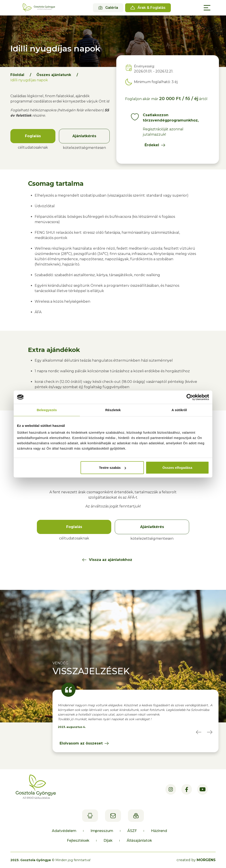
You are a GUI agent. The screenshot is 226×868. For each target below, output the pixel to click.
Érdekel (152, 145)
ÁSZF (132, 831)
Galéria (112, 8)
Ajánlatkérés (84, 136)
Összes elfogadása (177, 468)
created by (196, 860)
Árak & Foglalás (152, 8)
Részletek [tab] (113, 410)
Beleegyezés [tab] (47, 410)
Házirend (159, 831)
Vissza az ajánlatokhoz (111, 560)
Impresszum (102, 831)
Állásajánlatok (139, 840)
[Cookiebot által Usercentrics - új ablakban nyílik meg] (190, 397)
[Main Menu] (207, 8)
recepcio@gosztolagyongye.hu (113, 816)
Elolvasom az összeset (81, 743)
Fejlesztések (78, 840)
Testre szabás (113, 468)
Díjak (108, 840)
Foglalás (33, 136)
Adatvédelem (64, 831)
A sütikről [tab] (179, 410)
